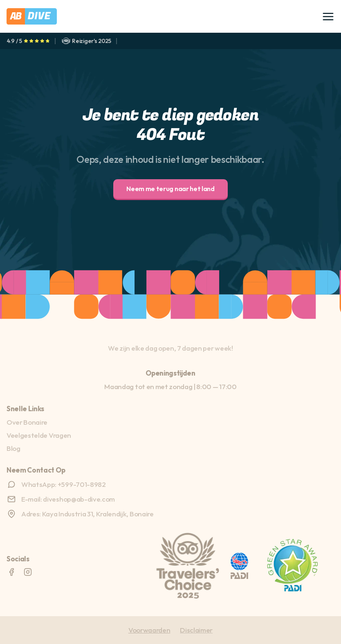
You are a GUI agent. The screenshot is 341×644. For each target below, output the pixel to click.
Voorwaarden (149, 630)
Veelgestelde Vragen (39, 435)
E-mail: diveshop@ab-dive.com (68, 499)
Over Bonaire (27, 422)
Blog (13, 448)
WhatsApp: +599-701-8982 (64, 484)
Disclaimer (196, 630)
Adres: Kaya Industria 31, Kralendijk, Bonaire (87, 514)
